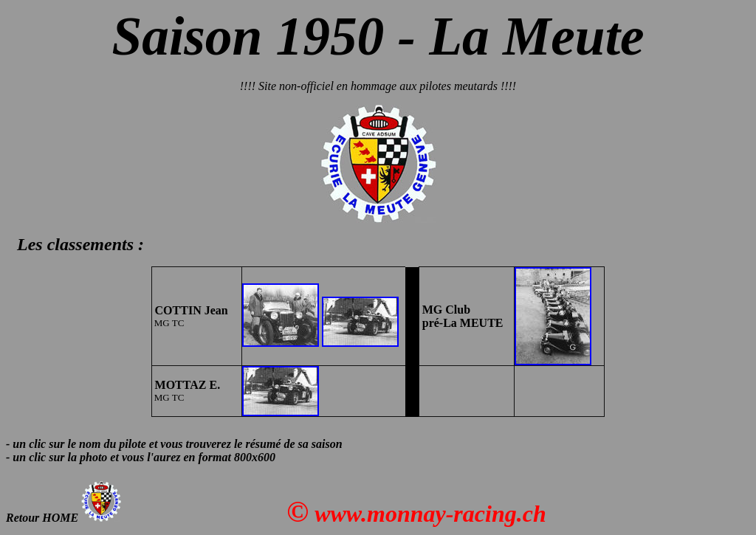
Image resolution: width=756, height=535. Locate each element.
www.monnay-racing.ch (430, 514)
